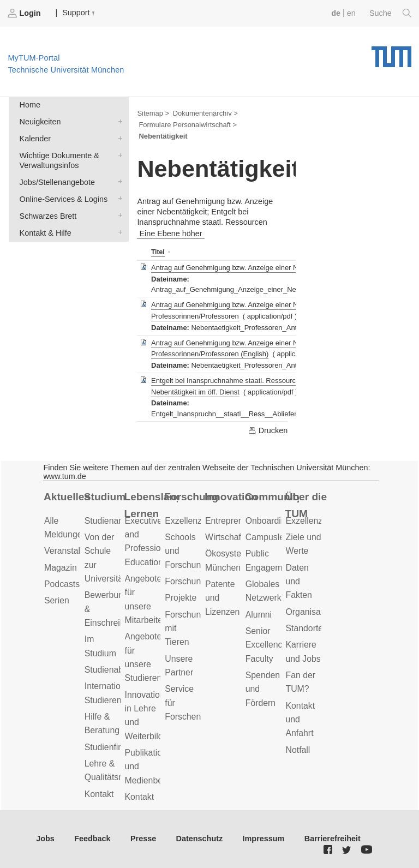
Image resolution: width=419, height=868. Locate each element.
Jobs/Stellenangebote (118, 181)
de (336, 13)
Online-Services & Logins (118, 198)
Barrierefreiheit (333, 839)
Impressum (264, 839)
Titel (158, 252)
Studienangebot (115, 521)
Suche (390, 13)
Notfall (298, 750)
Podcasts (62, 584)
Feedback (92, 839)
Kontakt (99, 794)
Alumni (259, 615)
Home (30, 105)
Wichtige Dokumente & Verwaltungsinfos (118, 155)
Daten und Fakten (299, 582)
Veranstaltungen (75, 551)
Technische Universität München (391, 53)
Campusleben (272, 537)
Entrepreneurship (238, 521)
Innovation (231, 497)
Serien (57, 600)
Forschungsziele (196, 581)
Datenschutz (200, 839)
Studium (105, 497)
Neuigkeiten (118, 121)
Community (272, 497)
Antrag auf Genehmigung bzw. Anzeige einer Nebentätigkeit (245, 268)
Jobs (45, 839)
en (351, 13)
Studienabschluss (118, 670)
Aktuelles (67, 497)
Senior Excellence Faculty (267, 645)
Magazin (61, 568)
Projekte (181, 598)
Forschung (191, 497)
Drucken (268, 430)
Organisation (310, 612)
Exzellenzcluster (196, 521)
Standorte (305, 628)
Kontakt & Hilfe (118, 232)
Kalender (118, 138)
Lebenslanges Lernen (151, 505)
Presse (143, 839)
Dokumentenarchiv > (205, 113)
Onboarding (268, 521)
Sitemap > (153, 113)
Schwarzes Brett (118, 215)
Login (25, 13)
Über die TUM (306, 505)
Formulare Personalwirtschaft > (188, 125)
